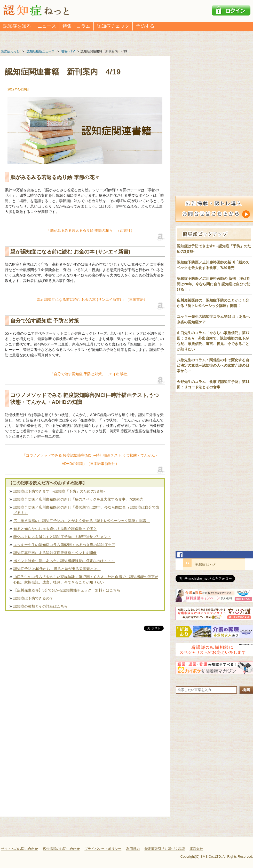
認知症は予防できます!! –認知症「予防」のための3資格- (59, 491)
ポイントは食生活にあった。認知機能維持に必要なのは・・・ (64, 561)
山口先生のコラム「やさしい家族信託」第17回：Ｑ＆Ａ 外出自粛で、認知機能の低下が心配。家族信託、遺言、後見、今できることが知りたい (86, 579)
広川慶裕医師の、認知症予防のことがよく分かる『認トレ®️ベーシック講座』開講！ (82, 521)
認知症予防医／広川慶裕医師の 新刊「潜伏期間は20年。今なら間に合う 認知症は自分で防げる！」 (214, 284)
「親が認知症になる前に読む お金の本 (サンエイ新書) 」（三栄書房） (90, 299)
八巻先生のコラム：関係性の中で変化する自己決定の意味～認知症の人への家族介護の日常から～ (213, 365)
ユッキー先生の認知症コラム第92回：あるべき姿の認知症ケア (64, 545)
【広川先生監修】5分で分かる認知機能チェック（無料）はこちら (67, 590)
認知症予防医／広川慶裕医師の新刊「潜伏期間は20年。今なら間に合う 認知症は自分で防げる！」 (86, 510)
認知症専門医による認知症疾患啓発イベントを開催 (55, 553)
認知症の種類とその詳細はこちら (41, 606)
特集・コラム (76, 26)
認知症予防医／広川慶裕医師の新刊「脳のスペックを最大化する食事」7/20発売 (78, 499)
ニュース (47, 26)
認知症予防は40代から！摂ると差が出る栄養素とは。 (57, 569)
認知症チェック (113, 26)
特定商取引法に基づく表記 (165, 849)
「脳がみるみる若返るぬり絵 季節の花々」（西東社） (90, 231)
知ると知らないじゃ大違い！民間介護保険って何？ (55, 529)
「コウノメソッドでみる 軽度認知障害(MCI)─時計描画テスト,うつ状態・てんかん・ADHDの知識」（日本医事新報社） (90, 459)
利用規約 (133, 849)
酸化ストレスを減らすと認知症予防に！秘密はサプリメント (62, 537)
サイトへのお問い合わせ (19, 849)
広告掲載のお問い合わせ (61, 849)
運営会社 (196, 849)
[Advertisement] (85, 686)
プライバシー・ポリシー (103, 849)
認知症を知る (17, 26)
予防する (145, 26)
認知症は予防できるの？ (33, 598)
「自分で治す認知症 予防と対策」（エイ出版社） (90, 374)
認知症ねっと (206, 564)
